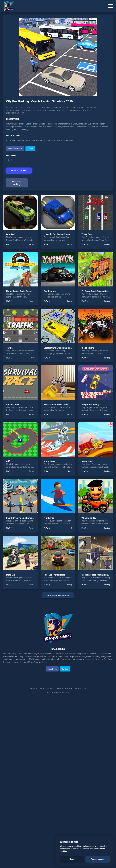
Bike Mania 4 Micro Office (56, 405)
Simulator (91, 107)
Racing (10, 107)
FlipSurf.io (49, 518)
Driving (46, 107)
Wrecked (10, 234)
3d (23, 113)
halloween (49, 110)
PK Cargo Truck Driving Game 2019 (99, 291)
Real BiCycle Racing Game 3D (21, 518)
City (29, 107)
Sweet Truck (88, 461)
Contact (59, 752)
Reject (72, 859)
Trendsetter (13, 110)
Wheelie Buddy (89, 518)
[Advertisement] (58, 633)
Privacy (41, 752)
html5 (37, 110)
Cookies (50, 752)
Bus (23, 107)
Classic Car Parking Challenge (58, 348)
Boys (33, 358)
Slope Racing (88, 348)
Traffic (9, 348)
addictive (88, 110)
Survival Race (13, 405)
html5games (73, 110)
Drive (37, 107)
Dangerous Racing (90, 405)
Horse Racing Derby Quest (19, 291)
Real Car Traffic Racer (54, 575)
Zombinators (50, 291)
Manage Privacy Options (75, 752)
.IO (71, 528)
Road (66, 107)
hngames (27, 110)
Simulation (77, 107)
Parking (57, 107)
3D (17, 107)
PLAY (8, 244)
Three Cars (87, 234)
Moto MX (11, 575)
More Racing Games (58, 595)
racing (61, 110)
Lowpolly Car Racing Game (57, 234)
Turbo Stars (49, 461)
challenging (13, 113)
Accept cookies (98, 859)
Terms (33, 752)
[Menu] (111, 6)
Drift (8, 461)
